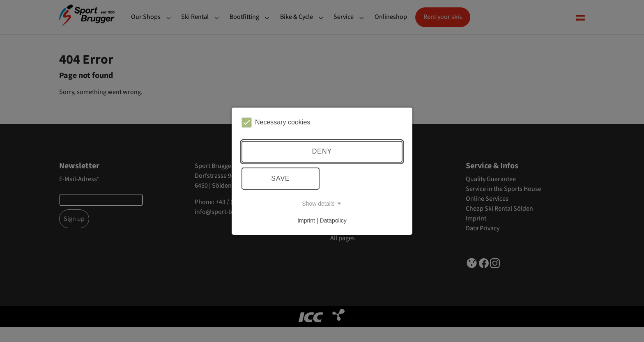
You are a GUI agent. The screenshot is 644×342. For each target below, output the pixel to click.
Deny (322, 151)
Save (281, 178)
